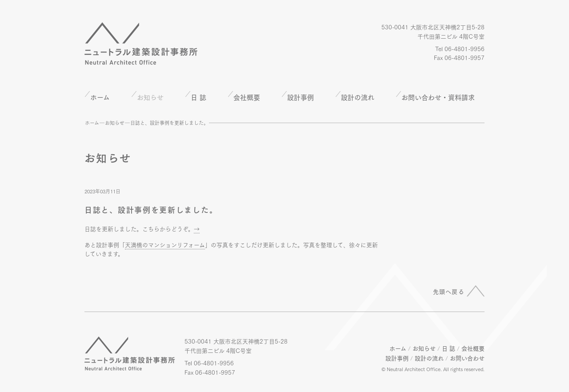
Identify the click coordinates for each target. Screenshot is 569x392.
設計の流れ (358, 97)
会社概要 (247, 97)
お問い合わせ (467, 358)
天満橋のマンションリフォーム (165, 244)
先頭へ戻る (449, 291)
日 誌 (198, 97)
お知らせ (115, 123)
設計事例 (301, 97)
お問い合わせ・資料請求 (438, 97)
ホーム (100, 97)
